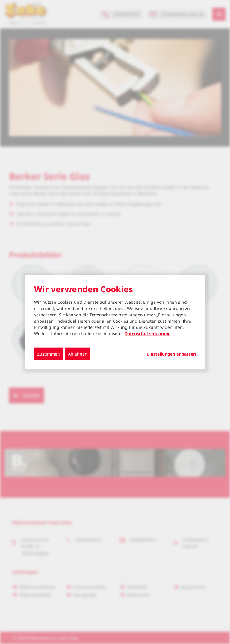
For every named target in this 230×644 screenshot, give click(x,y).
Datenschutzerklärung (148, 333)
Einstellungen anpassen (171, 354)
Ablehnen (78, 354)
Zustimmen (49, 354)
